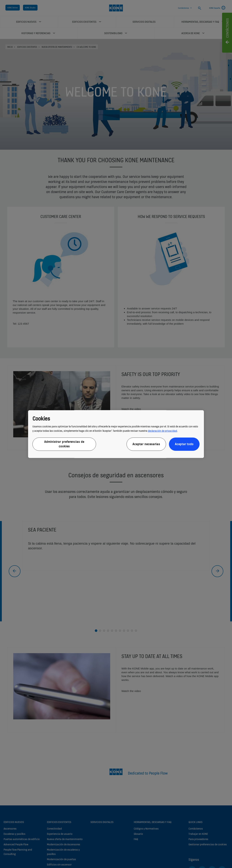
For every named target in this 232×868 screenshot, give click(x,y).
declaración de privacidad (162, 431)
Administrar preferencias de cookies (64, 444)
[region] (116, 434)
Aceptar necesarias (146, 444)
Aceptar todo (184, 444)
